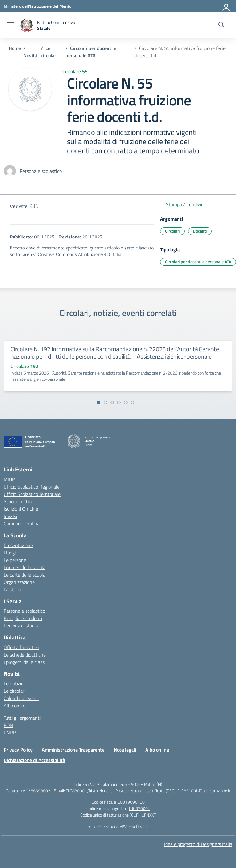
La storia (12, 589)
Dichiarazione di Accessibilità (34, 760)
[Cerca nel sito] (221, 25)
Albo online (15, 706)
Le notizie (14, 683)
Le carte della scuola (25, 575)
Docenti (200, 231)
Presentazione (18, 545)
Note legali (125, 750)
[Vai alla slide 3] (112, 402)
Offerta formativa (22, 647)
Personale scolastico (24, 611)
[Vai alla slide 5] (126, 402)
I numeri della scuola (25, 567)
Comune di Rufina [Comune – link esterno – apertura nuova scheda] (22, 523)
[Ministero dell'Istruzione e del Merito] (37, 6)
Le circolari (14, 691)
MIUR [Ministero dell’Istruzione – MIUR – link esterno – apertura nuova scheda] (9, 479)
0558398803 (38, 791)
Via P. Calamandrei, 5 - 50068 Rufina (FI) (126, 784)
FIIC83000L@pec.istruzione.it (204, 791)
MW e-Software (134, 826)
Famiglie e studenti (23, 618)
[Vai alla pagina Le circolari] (49, 52)
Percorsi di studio (21, 626)
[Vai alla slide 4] (119, 402)
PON (8, 725)
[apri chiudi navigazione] (10, 25)
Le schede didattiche (25, 655)
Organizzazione (19, 582)
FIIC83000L (140, 808)
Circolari (172, 231)
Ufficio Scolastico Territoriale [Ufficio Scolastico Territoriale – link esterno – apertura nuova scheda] (32, 494)
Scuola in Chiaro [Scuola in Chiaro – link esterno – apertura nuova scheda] (20, 501)
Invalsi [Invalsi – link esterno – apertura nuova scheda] (10, 516)
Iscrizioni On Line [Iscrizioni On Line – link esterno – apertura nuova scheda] (21, 509)
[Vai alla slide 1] (99, 402)
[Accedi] (226, 6)
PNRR (10, 733)
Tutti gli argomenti (22, 718)
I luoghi (11, 553)
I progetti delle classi (25, 662)
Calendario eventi (22, 698)
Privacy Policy (18, 750)
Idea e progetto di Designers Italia (198, 844)
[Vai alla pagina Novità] (30, 55)
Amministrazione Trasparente (73, 750)
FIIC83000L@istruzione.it (89, 791)
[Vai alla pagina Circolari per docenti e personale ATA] (91, 52)
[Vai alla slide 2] (105, 402)
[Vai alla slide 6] (132, 402)
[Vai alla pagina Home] (15, 48)
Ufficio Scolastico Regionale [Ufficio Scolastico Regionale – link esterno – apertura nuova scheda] (32, 487)
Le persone (15, 560)
